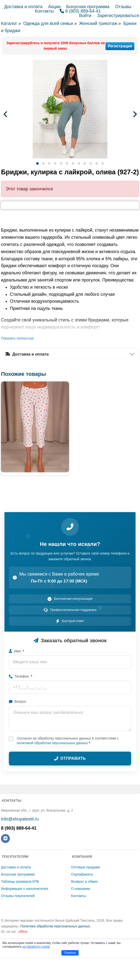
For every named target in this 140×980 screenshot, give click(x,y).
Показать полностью (17, 338)
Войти (85, 16)
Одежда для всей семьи (48, 23)
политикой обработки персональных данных (52, 743)
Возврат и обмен (84, 881)
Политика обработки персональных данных (55, 926)
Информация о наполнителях (25, 889)
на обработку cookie (36, 947)
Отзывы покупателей (18, 896)
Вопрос (17, 701)
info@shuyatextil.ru (20, 819)
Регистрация (120, 46)
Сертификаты (82, 874)
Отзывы (123, 7)
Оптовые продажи (86, 867)
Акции (54, 7)
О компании (80, 889)
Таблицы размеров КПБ (20, 881)
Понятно (70, 953)
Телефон (21, 676)
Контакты (44, 11)
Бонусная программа (88, 7)
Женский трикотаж (98, 23)
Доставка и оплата (23, 7)
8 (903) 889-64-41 (80, 11)
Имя (17, 651)
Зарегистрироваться (118, 16)
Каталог (9, 23)
